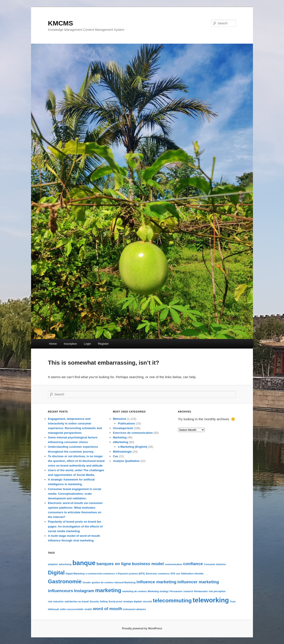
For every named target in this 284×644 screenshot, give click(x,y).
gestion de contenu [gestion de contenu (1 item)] (103, 582)
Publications (126, 423)
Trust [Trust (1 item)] (233, 601)
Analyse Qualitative (126, 461)
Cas (116, 456)
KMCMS (60, 23)
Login (87, 344)
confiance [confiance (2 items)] (193, 564)
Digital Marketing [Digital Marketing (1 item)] (75, 574)
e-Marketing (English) (132, 447)
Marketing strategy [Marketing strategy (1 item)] (158, 591)
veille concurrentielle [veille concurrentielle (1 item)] (72, 609)
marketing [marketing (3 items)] (108, 590)
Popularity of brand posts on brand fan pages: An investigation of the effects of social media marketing (75, 526)
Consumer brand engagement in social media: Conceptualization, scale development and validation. (75, 494)
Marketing (120, 437)
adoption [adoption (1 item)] (53, 564)
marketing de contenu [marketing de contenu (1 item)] (135, 591)
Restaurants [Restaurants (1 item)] (201, 591)
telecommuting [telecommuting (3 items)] (172, 600)
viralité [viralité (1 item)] (88, 609)
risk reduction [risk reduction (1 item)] (56, 601)
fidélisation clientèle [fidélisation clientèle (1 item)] (192, 574)
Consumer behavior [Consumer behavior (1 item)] (215, 564)
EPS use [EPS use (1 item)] (175, 574)
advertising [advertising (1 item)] (65, 564)
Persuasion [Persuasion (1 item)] (176, 591)
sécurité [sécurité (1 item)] (147, 601)
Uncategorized (123, 428)
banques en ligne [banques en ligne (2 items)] (114, 564)
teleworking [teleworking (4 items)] (211, 600)
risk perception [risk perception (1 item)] (217, 591)
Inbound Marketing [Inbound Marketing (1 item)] (125, 582)
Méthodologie (122, 452)
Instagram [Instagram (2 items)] (84, 591)
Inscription (70, 344)
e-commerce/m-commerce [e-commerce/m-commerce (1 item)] (100, 574)
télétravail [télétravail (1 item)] (53, 609)
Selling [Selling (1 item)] (104, 601)
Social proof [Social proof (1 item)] (115, 601)
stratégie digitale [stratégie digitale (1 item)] (133, 601)
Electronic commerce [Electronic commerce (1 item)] (158, 574)
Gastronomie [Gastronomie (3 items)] (65, 581)
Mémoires (120, 419)
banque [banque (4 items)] (84, 563)
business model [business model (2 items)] (148, 564)
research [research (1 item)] (188, 591)
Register (103, 344)
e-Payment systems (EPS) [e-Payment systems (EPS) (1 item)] (130, 574)
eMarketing (121, 442)
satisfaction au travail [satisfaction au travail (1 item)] (77, 601)
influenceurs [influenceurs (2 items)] (60, 591)
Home (53, 344)
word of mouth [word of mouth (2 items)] (108, 609)
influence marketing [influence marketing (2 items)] (156, 582)
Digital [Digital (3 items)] (56, 573)
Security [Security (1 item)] (94, 601)
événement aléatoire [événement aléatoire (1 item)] (134, 609)
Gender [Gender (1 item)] (87, 582)
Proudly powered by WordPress (142, 628)
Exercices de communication (133, 433)
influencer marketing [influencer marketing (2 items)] (198, 582)
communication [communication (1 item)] (174, 564)
